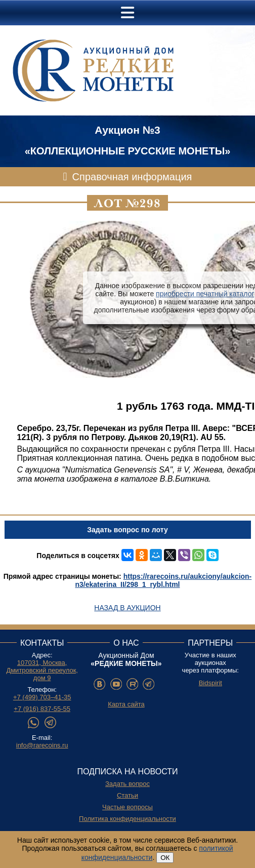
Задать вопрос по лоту (127, 530)
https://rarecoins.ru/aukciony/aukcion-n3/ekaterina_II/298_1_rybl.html (164, 580)
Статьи (127, 795)
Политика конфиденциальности (127, 819)
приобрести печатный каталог (205, 294)
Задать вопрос (127, 784)
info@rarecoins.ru (42, 745)
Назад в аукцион (127, 608)
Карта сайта (126, 704)
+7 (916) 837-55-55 (42, 709)
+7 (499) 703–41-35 (42, 697)
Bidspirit (210, 683)
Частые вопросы (127, 807)
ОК (165, 858)
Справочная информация (132, 177)
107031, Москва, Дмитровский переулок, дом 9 (42, 670)
